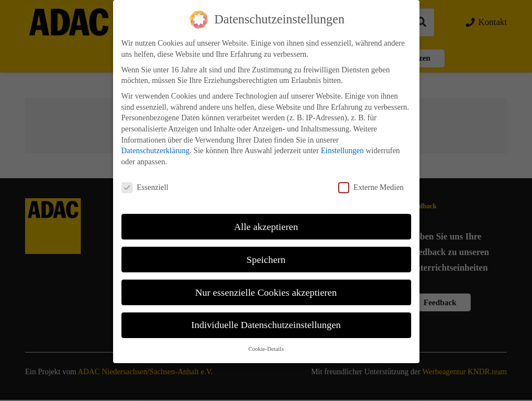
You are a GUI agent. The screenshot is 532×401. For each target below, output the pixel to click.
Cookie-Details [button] (266, 340)
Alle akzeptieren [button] (266, 218)
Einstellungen (342, 142)
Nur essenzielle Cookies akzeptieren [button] (266, 283)
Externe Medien (371, 179)
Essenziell (145, 179)
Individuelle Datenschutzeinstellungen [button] (266, 316)
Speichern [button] (266, 251)
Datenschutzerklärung (156, 142)
